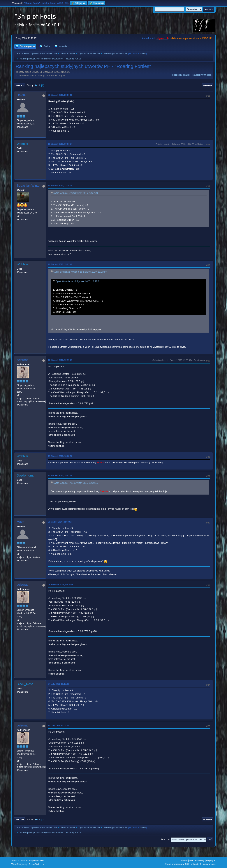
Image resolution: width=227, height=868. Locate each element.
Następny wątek (202, 75)
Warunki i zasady (197, 860)
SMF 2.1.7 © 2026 (20, 860)
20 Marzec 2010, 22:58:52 (60, 522)
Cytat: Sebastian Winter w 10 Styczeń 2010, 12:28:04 (80, 272)
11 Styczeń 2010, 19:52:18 (60, 475)
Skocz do (165, 839)
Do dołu (19, 85)
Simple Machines (36, 860)
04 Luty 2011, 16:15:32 (59, 684)
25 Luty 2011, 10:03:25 (59, 725)
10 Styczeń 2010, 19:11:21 (60, 360)
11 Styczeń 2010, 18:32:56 (60, 456)
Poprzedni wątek (180, 75)
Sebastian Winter (29, 186)
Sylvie (143, 54)
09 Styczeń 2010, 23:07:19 (60, 95)
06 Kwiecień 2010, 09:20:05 (61, 585)
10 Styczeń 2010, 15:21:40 (60, 264)
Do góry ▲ (211, 860)
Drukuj (208, 85)
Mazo (21, 522)
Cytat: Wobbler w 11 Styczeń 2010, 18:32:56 (76, 483)
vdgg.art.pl (162, 38)
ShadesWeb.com (36, 864)
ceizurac (23, 360)
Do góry (20, 820)
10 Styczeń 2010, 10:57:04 (60, 144)
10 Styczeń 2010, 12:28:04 (60, 186)
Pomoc (184, 860)
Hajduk (22, 95)
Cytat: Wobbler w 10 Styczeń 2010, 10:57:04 (76, 193)
